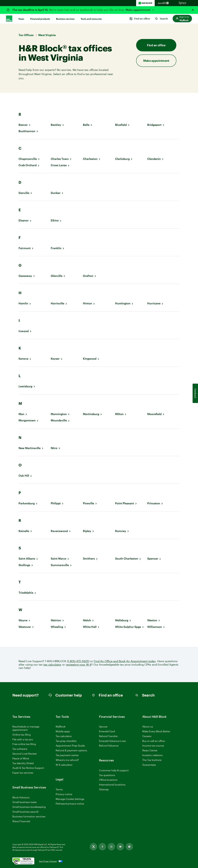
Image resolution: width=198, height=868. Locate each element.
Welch (87, 620)
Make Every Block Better (156, 731)
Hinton (87, 303)
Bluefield (121, 125)
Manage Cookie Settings (70, 799)
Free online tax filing (24, 744)
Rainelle (24, 531)
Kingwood (90, 359)
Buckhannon (27, 131)
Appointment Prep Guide (70, 746)
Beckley (56, 125)
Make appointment (138, 10)
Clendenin (154, 159)
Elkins (55, 220)
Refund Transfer (108, 736)
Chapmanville (28, 159)
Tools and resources (91, 19)
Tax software (20, 749)
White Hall (90, 627)
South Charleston (127, 559)
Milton (119, 414)
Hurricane (154, 303)
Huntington (123, 303)
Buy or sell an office (154, 741)
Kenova (23, 359)
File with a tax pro (23, 739)
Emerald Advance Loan (113, 741)
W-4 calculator (64, 765)
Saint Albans (27, 559)
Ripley (87, 531)
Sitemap (104, 789)
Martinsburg (91, 414)
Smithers (89, 559)
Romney (121, 531)
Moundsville (59, 420)
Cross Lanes (59, 165)
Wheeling (57, 627)
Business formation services (29, 816)
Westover (25, 627)
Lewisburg (25, 386)
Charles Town (60, 159)
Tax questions (107, 775)
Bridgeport (154, 125)
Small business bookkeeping (29, 807)
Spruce (103, 726)
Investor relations (153, 755)
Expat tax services (23, 773)
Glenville (57, 276)
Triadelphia (26, 593)
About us (148, 726)
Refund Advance (109, 746)
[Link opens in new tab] (93, 847)
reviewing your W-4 (79, 665)
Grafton (88, 276)
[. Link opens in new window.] (23, 861)
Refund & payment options (71, 750)
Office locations (108, 780)
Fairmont (25, 248)
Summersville (60, 565)
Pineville (88, 503)
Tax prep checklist (66, 741)
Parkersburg (27, 503)
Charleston (90, 159)
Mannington (59, 414)
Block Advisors (21, 798)
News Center (150, 750)
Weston (152, 620)
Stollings (24, 565)
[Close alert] (193, 10)
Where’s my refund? (67, 760)
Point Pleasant (125, 503)
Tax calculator (64, 736)
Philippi (56, 503)
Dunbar (56, 193)
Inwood (24, 331)
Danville (24, 193)
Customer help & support (114, 770)
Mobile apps (63, 731)
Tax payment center (67, 755)
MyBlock (61, 726)
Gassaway (25, 276)
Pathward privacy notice (70, 804)
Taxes (21, 19)
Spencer (153, 559)
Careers (147, 736)
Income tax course (153, 746)
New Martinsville (30, 448)
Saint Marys (58, 559)
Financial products (40, 19)
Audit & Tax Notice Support (28, 768)
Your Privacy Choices (48, 861)
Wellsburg (122, 620)
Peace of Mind (21, 758)
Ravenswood (59, 531)
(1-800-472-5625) (78, 661)
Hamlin (23, 303)
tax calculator (52, 665)
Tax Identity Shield (23, 763)
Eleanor (24, 220)
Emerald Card (107, 731)
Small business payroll (25, 812)
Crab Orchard (28, 165)
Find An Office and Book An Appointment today (125, 661)
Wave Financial (21, 821)
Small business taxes (25, 802)
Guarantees (149, 765)
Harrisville (57, 303)
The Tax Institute (152, 760)
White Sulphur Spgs (128, 627)
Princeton (154, 503)
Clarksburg (122, 159)
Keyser (55, 359)
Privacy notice (64, 794)
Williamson (155, 627)
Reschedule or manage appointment (26, 728)
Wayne (23, 620)
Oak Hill (24, 476)
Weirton (56, 620)
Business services (65, 19)
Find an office (156, 45)
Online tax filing (22, 735)
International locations (112, 785)
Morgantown (27, 420)
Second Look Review (25, 754)
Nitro (54, 448)
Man (21, 414)
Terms (59, 789)
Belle (86, 125)
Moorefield (154, 414)
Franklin (56, 248)
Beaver (23, 125)
